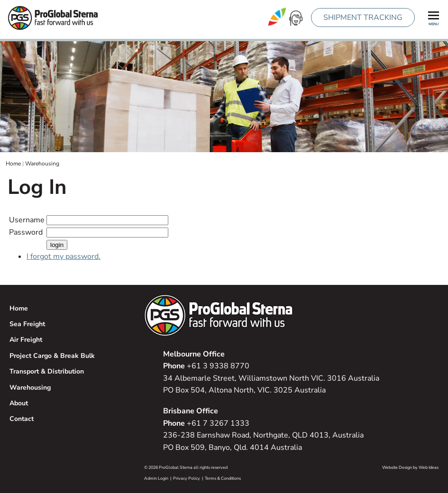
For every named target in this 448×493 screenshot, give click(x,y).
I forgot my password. (64, 256)
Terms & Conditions (223, 478)
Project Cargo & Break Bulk (52, 356)
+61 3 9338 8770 (206, 366)
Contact (22, 419)
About (19, 403)
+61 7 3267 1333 (206, 423)
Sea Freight (27, 324)
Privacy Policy (187, 478)
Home (13, 164)
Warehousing (42, 164)
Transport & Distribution (47, 371)
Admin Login (156, 478)
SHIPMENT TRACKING (363, 18)
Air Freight (26, 340)
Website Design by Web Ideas (410, 467)
